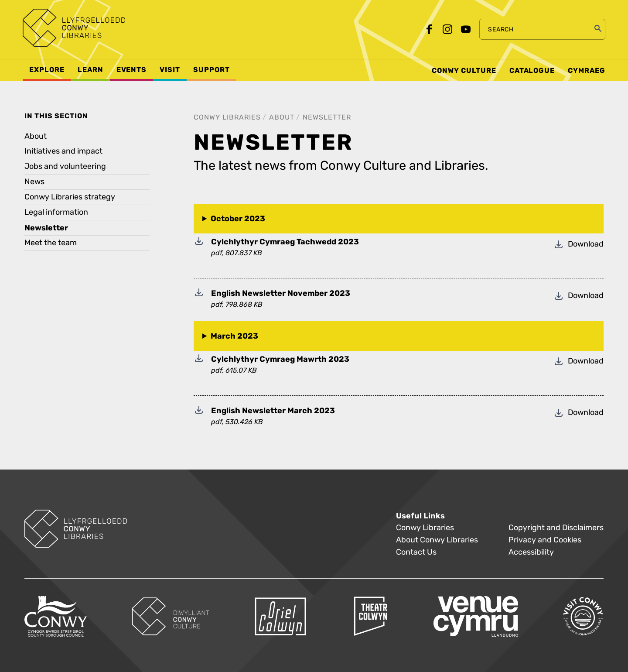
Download (579, 242)
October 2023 (238, 219)
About (282, 117)
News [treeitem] (34, 182)
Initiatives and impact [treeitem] (63, 151)
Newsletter (327, 117)
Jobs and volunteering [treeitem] (65, 166)
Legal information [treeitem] (56, 212)
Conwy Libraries (227, 117)
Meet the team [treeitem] (51, 243)
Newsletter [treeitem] (46, 228)
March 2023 (234, 336)
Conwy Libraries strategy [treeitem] (70, 197)
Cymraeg (587, 71)
